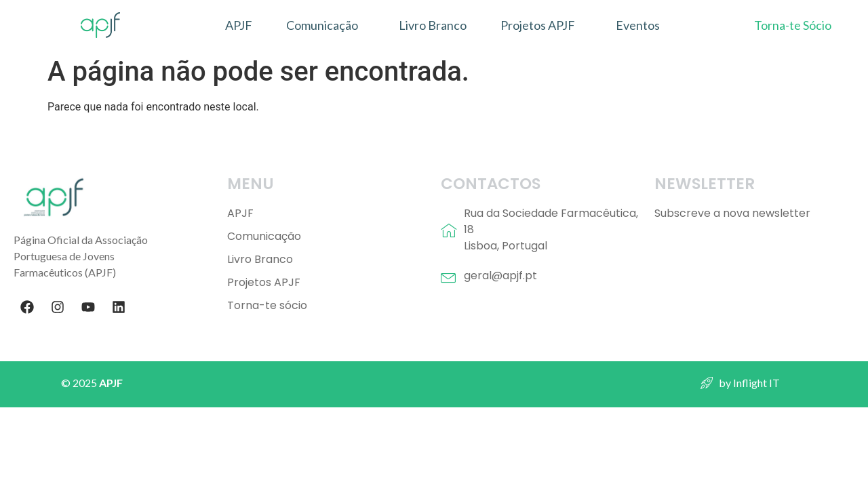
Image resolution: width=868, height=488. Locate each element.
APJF (239, 25)
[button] (325, 25)
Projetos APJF (538, 25)
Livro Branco (433, 25)
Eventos (638, 25)
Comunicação (322, 25)
